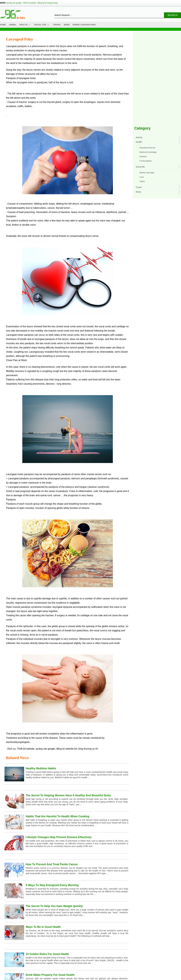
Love (142, 177)
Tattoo (142, 181)
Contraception (146, 161)
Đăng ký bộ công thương (48, 3)
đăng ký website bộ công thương (74, 749)
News (67, 25)
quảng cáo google (45, 749)
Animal (13, 25)
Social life (40, 25)
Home (3, 25)
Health (24, 25)
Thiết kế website (29, 3)
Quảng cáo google (14, 3)
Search (172, 15)
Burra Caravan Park (84, 25)
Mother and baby (147, 173)
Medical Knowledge (148, 152)
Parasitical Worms (147, 148)
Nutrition (143, 156)
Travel (57, 25)
